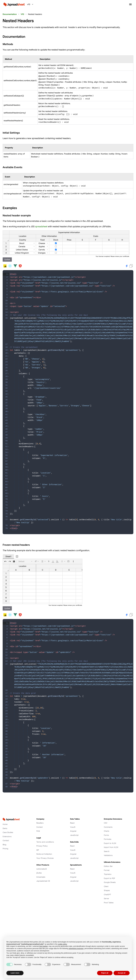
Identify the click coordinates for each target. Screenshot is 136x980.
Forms (106, 829)
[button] (8, 272)
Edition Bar (108, 861)
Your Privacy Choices (45, 852)
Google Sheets (110, 877)
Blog (4, 839)
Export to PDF (110, 873)
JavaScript (74, 829)
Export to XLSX (110, 838)
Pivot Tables (109, 897)
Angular (73, 825)
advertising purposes (76, 949)
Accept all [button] (122, 973)
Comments (108, 821)
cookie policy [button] (62, 944)
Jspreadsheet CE (43, 875)
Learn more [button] (15, 973)
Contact (6, 835)
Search (107, 846)
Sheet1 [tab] (8, 553)
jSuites (39, 867)
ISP (38, 844)
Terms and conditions (45, 836)
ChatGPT (107, 889)
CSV (106, 817)
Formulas (108, 833)
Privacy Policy (42, 840)
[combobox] (30, 4)
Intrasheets (41, 871)
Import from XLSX (111, 842)
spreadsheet (41, 225)
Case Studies (8, 827)
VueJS (73, 821)
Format (107, 865)
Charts (107, 825)
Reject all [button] (105, 973)
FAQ (38, 825)
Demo (5, 823)
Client (106, 881)
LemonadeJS (42, 863)
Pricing (5, 843)
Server (106, 893)
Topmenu (108, 869)
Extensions (7, 831)
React (72, 817)
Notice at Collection (44, 848)
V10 (22, 14)
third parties (43, 946)
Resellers (40, 817)
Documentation (10, 14)
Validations (108, 850)
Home (5, 819)
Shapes (107, 885)
